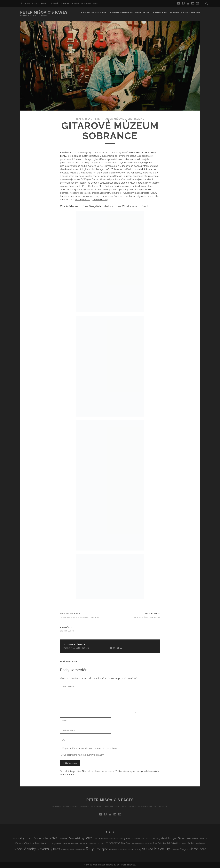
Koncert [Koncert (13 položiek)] (45, 843)
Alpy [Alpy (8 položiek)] (22, 838)
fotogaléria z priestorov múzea (105, 206)
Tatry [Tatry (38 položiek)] (90, 849)
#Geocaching (100, 12)
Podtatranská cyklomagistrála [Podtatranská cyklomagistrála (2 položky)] (142, 843)
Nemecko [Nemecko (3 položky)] (84, 843)
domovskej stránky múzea (143, 169)
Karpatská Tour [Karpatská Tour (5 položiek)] (22, 843)
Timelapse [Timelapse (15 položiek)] (101, 849)
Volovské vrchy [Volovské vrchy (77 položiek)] (156, 849)
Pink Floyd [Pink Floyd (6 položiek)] (126, 843)
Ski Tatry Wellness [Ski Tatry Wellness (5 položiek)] (196, 843)
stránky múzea (83, 200)
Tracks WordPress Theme (99, 865)
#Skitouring (160, 12)
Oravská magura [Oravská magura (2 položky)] (94, 843)
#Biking (85, 12)
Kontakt (43, 4)
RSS (83, 4)
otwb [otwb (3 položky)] (102, 843)
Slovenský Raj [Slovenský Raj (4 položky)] (67, 849)
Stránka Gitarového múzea (74, 206)
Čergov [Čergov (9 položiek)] (184, 849)
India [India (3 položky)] (150, 839)
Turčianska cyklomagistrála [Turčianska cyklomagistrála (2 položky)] (118, 850)
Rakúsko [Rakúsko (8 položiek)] (171, 843)
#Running (127, 12)
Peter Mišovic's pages (44, 12)
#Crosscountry (179, 12)
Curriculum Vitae (70, 4)
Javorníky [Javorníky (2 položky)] (194, 839)
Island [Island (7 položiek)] (164, 838)
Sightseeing (136, 119)
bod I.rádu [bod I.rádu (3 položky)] (29, 839)
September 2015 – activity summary (80, 617)
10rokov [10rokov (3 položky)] (16, 839)
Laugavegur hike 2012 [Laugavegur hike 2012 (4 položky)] (60, 843)
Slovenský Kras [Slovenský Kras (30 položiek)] (48, 849)
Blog (27, 4)
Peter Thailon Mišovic (109, 119)
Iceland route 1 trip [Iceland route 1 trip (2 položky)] (141, 839)
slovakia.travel (100, 200)
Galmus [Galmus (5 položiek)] (97, 838)
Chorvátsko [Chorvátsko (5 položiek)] (63, 838)
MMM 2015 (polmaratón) (146, 617)
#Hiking (114, 12)
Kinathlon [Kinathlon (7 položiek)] (35, 843)
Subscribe (92, 4)
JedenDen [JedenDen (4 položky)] (203, 838)
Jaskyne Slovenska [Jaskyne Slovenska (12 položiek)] (179, 838)
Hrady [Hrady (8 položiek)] (122, 838)
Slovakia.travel (130, 206)
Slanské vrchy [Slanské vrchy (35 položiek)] (25, 849)
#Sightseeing (143, 12)
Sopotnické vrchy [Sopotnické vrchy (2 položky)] (79, 850)
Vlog (34, 4)
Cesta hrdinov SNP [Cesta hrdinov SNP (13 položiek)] (45, 838)
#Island (195, 12)
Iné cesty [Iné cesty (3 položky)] (157, 839)
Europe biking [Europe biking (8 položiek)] (76, 838)
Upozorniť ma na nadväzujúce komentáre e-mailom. (90, 748)
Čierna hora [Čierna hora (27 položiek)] (197, 849)
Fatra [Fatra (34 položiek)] (88, 838)
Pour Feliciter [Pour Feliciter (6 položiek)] (159, 843)
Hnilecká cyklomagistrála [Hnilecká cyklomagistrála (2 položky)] (109, 839)
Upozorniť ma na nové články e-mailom (84, 755)
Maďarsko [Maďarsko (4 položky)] (75, 843)
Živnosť (54, 4)
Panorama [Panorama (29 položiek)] (112, 843)
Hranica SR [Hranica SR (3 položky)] (130, 839)
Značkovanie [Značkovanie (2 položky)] (175, 850)
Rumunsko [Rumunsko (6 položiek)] (182, 843)
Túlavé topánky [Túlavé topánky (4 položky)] (134, 849)
